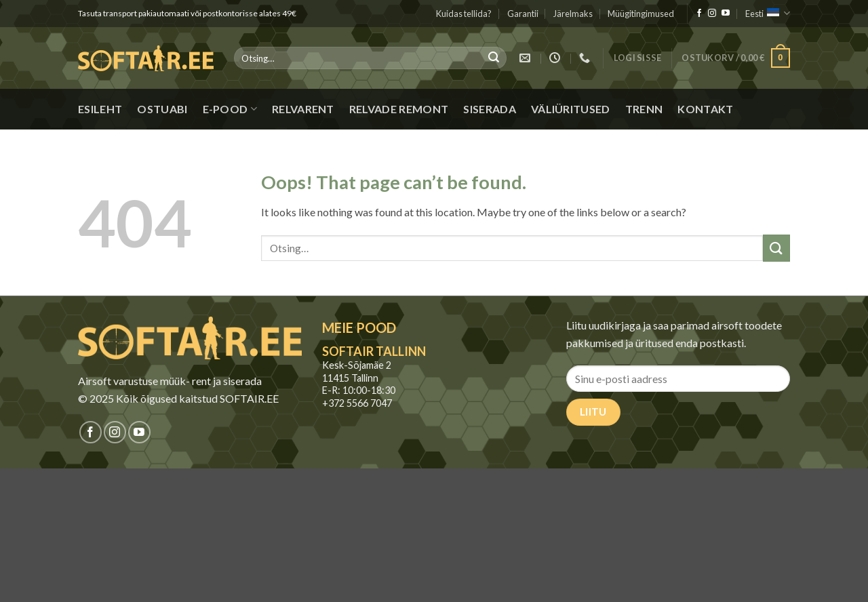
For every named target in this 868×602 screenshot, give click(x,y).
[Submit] (494, 58)
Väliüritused (571, 109)
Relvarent (303, 109)
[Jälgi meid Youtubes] (726, 14)
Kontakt (705, 109)
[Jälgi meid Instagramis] (712, 14)
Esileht (100, 109)
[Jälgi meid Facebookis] (699, 14)
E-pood (230, 109)
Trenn (644, 109)
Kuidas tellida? (464, 14)
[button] (638, 58)
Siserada (490, 109)
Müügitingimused (641, 14)
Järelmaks (573, 14)
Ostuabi (162, 109)
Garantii (523, 14)
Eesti (768, 13)
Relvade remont (399, 109)
